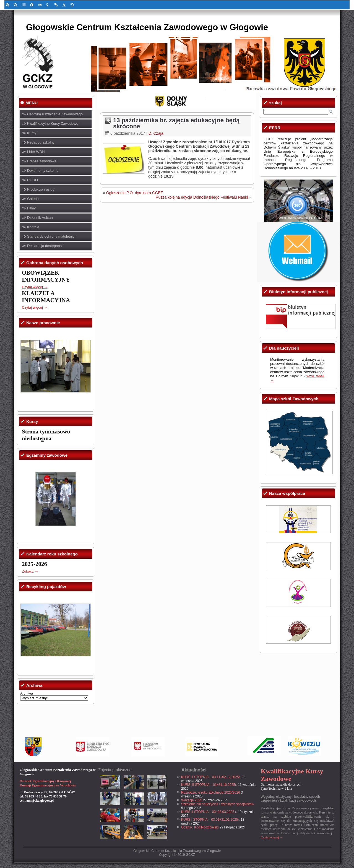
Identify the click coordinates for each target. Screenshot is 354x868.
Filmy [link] (31, 208)
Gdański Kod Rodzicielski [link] (200, 827)
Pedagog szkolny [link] (41, 142)
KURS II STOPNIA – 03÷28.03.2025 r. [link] (209, 812)
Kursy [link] (32, 133)
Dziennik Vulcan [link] (40, 218)
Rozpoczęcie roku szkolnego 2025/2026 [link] (211, 792)
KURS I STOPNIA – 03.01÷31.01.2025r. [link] (210, 820)
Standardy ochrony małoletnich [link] (52, 236)
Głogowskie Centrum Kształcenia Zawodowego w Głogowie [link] (147, 27)
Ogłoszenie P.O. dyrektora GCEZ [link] (135, 193)
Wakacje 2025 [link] (192, 800)
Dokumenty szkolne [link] (43, 171)
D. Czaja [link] (156, 133)
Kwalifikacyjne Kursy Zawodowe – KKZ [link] (54, 125)
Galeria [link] (33, 199)
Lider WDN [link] (36, 152)
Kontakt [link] (33, 227)
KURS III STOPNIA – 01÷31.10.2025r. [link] (209, 785)
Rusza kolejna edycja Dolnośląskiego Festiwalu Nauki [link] (202, 197)
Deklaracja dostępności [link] (46, 246)
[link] (8, 5)
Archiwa (27, 693)
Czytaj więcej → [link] (35, 287)
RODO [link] (32, 180)
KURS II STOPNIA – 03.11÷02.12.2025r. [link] (211, 777)
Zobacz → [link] (30, 571)
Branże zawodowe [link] (42, 161)
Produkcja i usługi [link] (41, 189)
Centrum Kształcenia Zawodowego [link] (55, 114)
